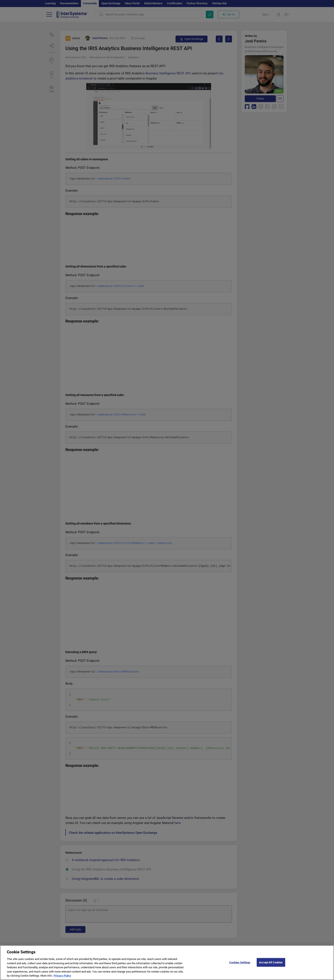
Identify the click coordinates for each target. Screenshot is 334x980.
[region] (167, 963)
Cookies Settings (240, 962)
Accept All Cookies (271, 962)
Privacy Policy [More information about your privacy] (62, 976)
